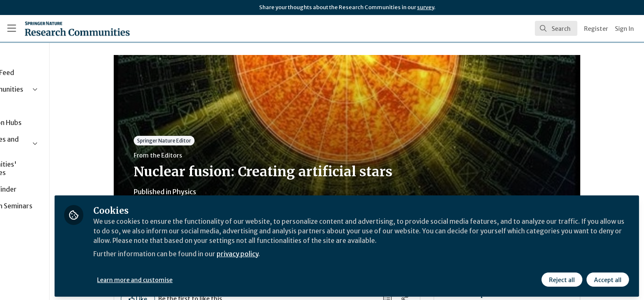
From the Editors (186, 155)
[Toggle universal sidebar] (12, 28)
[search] (556, 28)
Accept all (607, 278)
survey (426, 7)
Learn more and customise (192, 278)
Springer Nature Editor (192, 141)
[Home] (77, 28)
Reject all (562, 278)
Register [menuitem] (596, 29)
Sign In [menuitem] (624, 29)
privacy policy (297, 252)
